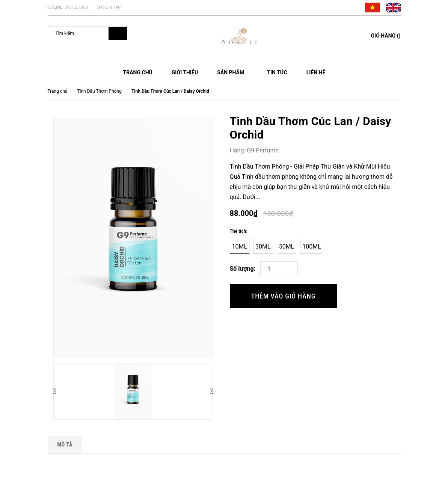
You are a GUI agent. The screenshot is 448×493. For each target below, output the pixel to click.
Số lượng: (243, 269)
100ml (312, 246)
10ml (240, 246)
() (386, 36)
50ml (287, 246)
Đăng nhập (109, 7)
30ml (263, 246)
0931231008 (76, 7)
